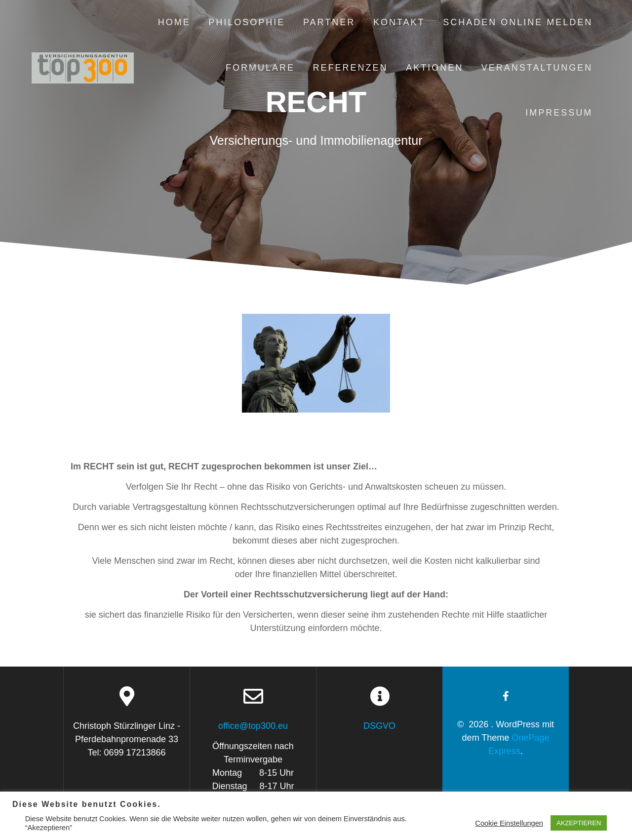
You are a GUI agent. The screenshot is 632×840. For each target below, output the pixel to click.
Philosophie (247, 22)
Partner (329, 22)
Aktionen (434, 68)
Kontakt (399, 22)
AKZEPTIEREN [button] (579, 823)
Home (174, 22)
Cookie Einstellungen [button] (509, 823)
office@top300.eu (253, 726)
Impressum (559, 113)
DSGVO (379, 726)
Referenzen (351, 68)
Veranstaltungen (537, 68)
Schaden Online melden (518, 22)
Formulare (260, 68)
